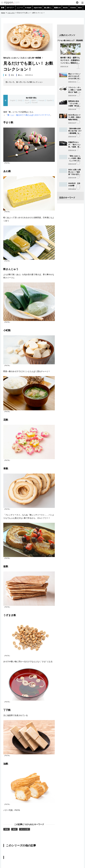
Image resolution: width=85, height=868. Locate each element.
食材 (14, 829)
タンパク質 (25, 829)
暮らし (20, 75)
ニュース (20, 8)
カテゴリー (10, 8)
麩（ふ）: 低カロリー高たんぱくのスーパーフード (29, 115)
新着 (3, 8)
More (80, 8)
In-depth (28, 8)
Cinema (73, 8)
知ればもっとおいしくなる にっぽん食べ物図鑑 (24, 58)
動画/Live (58, 8)
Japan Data (38, 8)
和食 (7, 829)
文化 (12, 75)
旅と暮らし (48, 8)
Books (65, 8)
